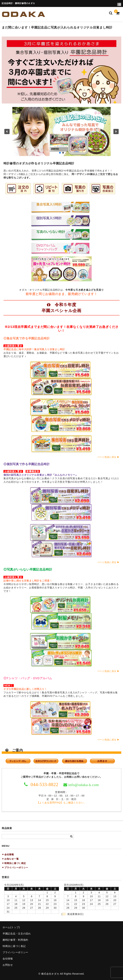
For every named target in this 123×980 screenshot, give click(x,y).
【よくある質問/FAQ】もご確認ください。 (62, 803)
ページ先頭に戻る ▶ (109, 457)
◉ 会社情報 (8, 854)
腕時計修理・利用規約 (15, 940)
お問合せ (8, 965)
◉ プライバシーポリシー (15, 868)
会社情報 (8, 959)
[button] (61, 132)
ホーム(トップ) (11, 927)
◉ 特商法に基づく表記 (14, 863)
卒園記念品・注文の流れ (17, 934)
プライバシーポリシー (15, 952)
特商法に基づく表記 (14, 946)
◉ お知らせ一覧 (10, 859)
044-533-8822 (44, 784)
